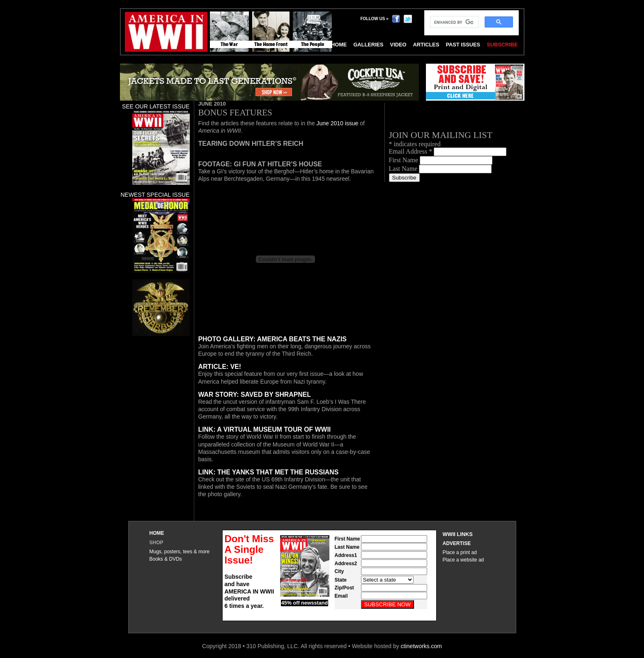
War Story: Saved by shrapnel (255, 395)
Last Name (404, 169)
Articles (426, 45)
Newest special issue (155, 195)
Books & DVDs (166, 559)
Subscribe (502, 45)
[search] (454, 22)
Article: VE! (220, 367)
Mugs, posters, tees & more (180, 552)
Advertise (457, 543)
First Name (405, 160)
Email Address (412, 151)
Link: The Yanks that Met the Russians (269, 472)
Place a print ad (460, 552)
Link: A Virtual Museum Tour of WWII (265, 429)
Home (157, 533)
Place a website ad (463, 560)
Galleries (368, 45)
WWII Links (458, 534)
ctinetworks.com (421, 646)
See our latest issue (156, 106)
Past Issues (463, 45)
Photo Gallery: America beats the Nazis (273, 339)
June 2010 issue (338, 123)
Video (398, 45)
